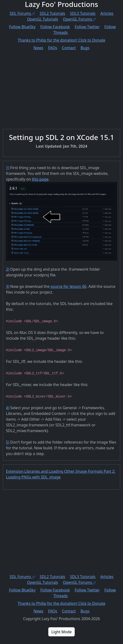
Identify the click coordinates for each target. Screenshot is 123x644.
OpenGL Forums (79, 19)
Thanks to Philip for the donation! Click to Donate (61, 40)
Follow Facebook (55, 27)
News (38, 48)
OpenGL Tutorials (43, 19)
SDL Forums (22, 13)
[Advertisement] (61, 86)
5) (8, 442)
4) (8, 408)
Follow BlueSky (22, 27)
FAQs (53, 48)
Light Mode (61, 632)
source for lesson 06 (68, 286)
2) (8, 269)
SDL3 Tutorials (83, 13)
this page (40, 179)
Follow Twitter (87, 27)
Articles (107, 13)
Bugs (85, 48)
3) (8, 286)
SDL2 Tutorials (52, 13)
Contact (69, 48)
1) (8, 168)
